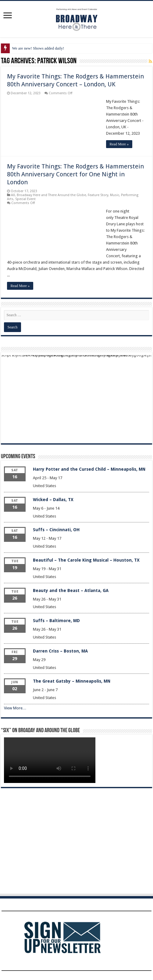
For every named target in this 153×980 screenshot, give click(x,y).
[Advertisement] (77, 398)
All (13, 195)
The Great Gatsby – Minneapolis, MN (72, 681)
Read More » (119, 144)
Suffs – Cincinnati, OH (56, 530)
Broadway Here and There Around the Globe (51, 195)
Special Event (25, 199)
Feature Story (98, 195)
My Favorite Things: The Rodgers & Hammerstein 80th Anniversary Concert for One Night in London (75, 174)
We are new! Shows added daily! (38, 48)
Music (115, 195)
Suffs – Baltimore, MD (56, 621)
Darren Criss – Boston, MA (60, 651)
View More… (15, 708)
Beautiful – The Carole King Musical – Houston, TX (86, 560)
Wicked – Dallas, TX (53, 500)
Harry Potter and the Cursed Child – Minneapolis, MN (89, 469)
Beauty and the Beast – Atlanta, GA (71, 590)
